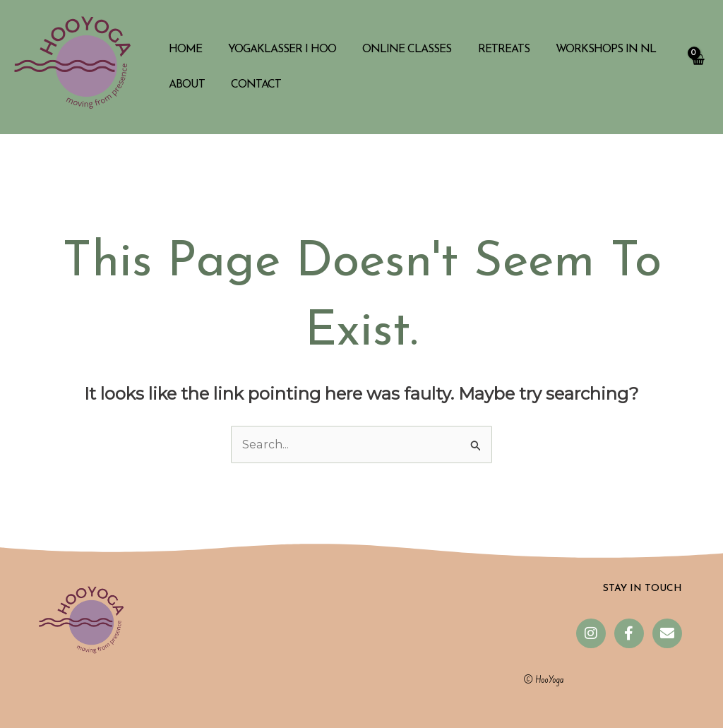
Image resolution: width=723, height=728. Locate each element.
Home (183, 49)
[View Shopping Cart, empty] (697, 67)
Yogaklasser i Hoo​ (276, 49)
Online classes (398, 49)
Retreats (490, 49)
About (185, 85)
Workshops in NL (589, 49)
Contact (250, 85)
